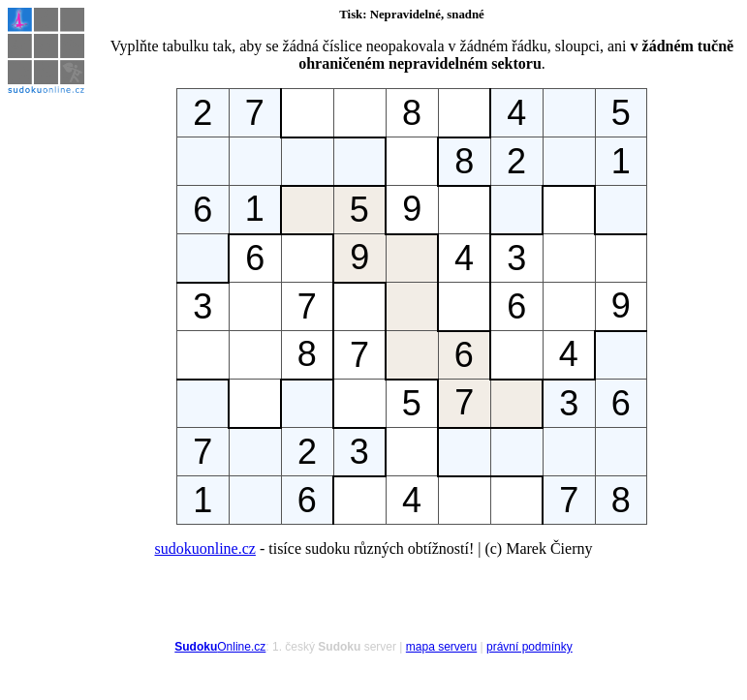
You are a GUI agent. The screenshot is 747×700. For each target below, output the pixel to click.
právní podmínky (529, 647)
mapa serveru (441, 647)
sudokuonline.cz (205, 548)
